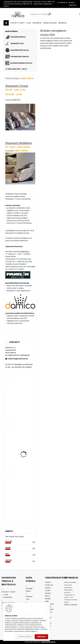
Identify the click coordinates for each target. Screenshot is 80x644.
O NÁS (29, 23)
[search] (50, 14)
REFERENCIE (62, 23)
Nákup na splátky (71, 605)
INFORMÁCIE (37, 23)
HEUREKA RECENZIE (50, 23)
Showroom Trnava (17, 86)
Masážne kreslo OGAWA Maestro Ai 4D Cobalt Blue (26, 456)
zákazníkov (25, 251)
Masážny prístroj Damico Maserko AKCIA (26, 409)
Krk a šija (9, 541)
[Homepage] (6, 23)
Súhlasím (41, 637)
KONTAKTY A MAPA (17, 23)
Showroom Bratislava (18, 143)
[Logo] (18, 14)
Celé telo (9, 560)
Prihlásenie (63, 3)
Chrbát (8, 547)
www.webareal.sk (48, 642)
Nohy (7, 554)
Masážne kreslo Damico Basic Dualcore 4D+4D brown (26, 514)
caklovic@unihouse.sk (18, 359)
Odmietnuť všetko (25, 637)
